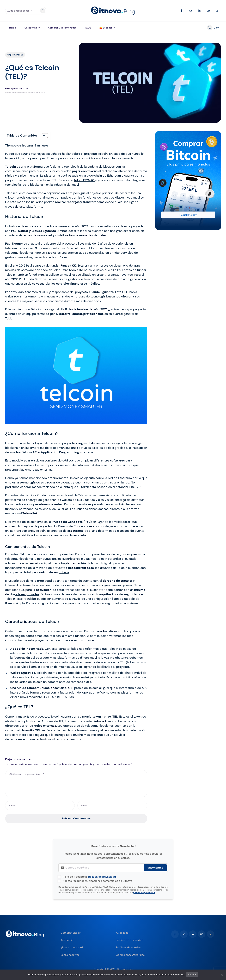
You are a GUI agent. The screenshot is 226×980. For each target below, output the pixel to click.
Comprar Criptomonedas (62, 28)
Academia (67, 940)
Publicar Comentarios (76, 818)
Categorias (31, 28)
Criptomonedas (15, 55)
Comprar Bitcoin (71, 933)
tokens (64, 572)
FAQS (88, 28)
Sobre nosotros (70, 955)
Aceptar (192, 975)
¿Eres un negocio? (72, 947)
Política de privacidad (130, 940)
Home (13, 28)
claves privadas (27, 594)
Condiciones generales (130, 955)
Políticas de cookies (128, 947)
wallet (85, 677)
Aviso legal (123, 933)
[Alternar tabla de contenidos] (43, 136)
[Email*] (112, 806)
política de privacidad (102, 877)
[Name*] (40, 806)
